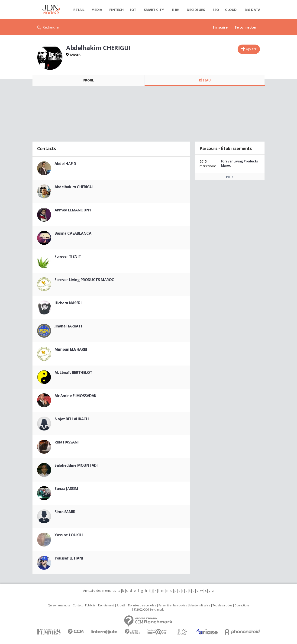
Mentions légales (200, 605)
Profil (89, 80)
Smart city (154, 10)
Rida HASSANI (67, 442)
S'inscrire (220, 27)
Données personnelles (142, 605)
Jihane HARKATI (68, 326)
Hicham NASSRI (68, 303)
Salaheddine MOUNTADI (76, 465)
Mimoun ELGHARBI (71, 349)
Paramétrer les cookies (173, 605)
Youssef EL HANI (69, 558)
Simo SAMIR (65, 512)
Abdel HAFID (65, 164)
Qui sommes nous (59, 605)
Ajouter (251, 49)
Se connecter (245, 27)
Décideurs (196, 10)
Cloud (231, 10)
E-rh (176, 10)
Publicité (90, 605)
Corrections (242, 605)
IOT (133, 10)
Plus (230, 177)
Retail (79, 10)
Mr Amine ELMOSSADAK (75, 396)
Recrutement (106, 605)
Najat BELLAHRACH (72, 419)
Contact (78, 605)
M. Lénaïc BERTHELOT (73, 372)
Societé (121, 605)
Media (97, 10)
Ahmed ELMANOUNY (73, 210)
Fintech (116, 10)
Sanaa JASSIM (66, 489)
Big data (252, 10)
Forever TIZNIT (68, 256)
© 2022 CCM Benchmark (149, 610)
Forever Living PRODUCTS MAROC (84, 280)
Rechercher (51, 27)
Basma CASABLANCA (73, 233)
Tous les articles (222, 605)
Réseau (205, 80)
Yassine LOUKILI (69, 535)
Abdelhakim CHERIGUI (74, 187)
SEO (216, 10)
